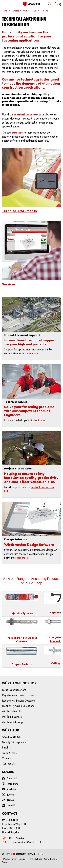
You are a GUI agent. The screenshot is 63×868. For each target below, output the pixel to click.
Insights (6, 748)
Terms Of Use (35, 859)
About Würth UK (11, 737)
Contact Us (8, 764)
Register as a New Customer (18, 695)
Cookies (23, 859)
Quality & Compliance (14, 742)
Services (15, 11)
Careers (6, 759)
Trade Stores (9, 753)
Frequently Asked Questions (18, 706)
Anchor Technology (31, 11)
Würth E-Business (12, 717)
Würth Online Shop (13, 711)
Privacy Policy (10, 859)
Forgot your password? (15, 690)
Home (5, 11)
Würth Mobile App (12, 722)
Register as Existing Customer (19, 701)
